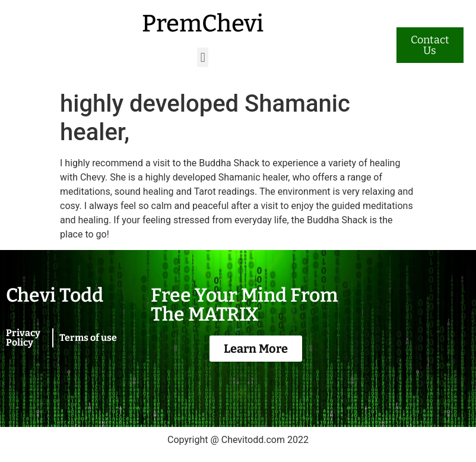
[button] (203, 57)
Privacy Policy (23, 338)
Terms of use (88, 338)
